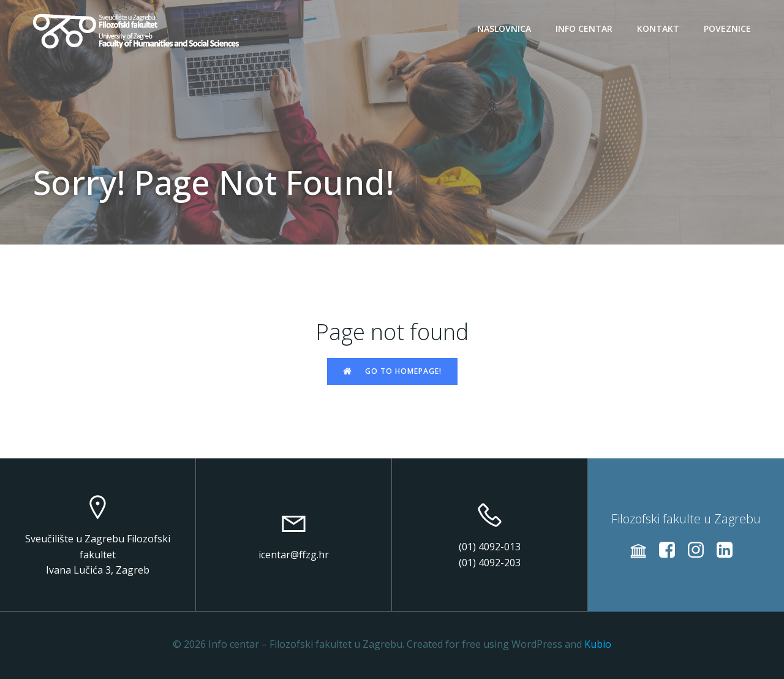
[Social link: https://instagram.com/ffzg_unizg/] (700, 550)
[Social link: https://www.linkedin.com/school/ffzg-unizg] (729, 550)
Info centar (584, 28)
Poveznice (727, 28)
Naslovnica (504, 28)
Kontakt (658, 28)
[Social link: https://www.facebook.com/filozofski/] (672, 550)
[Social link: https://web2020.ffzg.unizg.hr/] (643, 550)
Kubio (598, 644)
